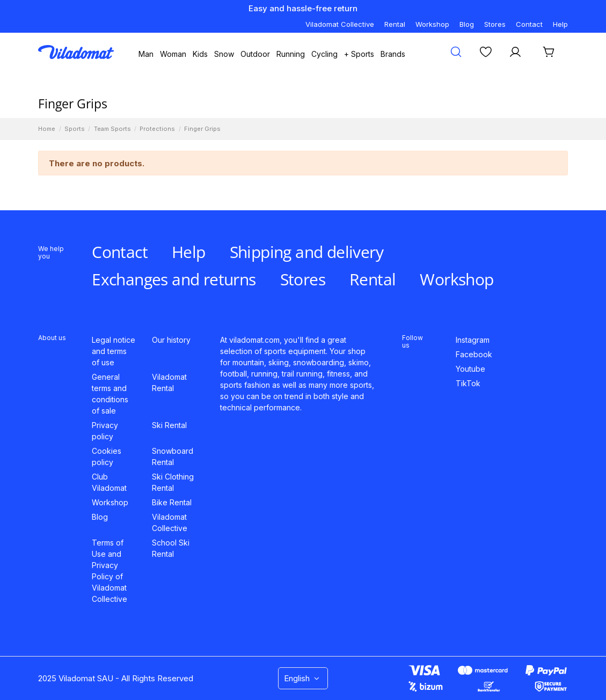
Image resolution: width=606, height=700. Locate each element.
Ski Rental (169, 425)
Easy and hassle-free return (303, 8)
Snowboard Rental (173, 456)
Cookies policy (107, 456)
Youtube (470, 369)
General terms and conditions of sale (110, 394)
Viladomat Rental (169, 382)
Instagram (473, 340)
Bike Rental (172, 502)
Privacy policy (105, 431)
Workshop (432, 24)
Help (560, 24)
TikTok (468, 383)
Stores (495, 24)
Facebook (474, 354)
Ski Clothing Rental (173, 482)
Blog (467, 24)
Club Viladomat (109, 482)
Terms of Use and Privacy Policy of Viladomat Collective (109, 571)
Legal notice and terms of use (114, 351)
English (303, 678)
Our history (171, 340)
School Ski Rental (171, 548)
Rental (395, 24)
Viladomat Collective (340, 24)
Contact (529, 24)
